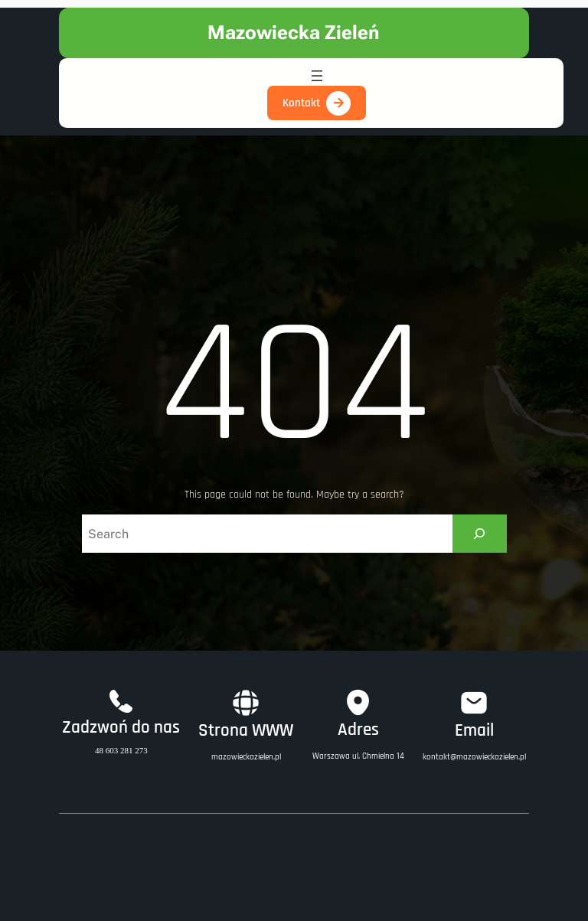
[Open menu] (317, 76)
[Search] (480, 533)
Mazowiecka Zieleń (294, 33)
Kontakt (301, 103)
